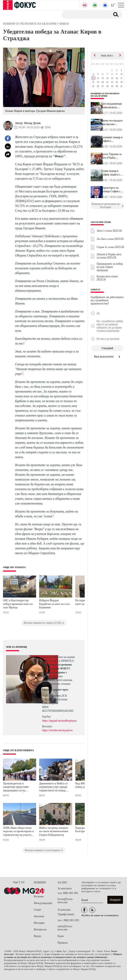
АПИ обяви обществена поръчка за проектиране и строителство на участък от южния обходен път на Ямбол (18, 832)
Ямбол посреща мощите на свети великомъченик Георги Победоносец (54, 831)
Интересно (40, 929)
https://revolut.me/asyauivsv (57, 730)
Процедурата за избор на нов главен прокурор (110, 267)
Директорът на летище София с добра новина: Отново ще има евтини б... (111, 190)
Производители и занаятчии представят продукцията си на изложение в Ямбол (16, 787)
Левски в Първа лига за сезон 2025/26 (109, 256)
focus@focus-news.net (65, 901)
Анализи (39, 916)
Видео (37, 936)
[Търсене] (85, 14)
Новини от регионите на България (105, 95)
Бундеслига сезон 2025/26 (107, 278)
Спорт (37, 910)
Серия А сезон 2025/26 (110, 247)
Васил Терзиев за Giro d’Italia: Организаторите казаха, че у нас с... (112, 156)
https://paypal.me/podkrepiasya (59, 721)
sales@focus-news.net (65, 928)
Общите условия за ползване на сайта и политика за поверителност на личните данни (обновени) (63, 956)
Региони (39, 896)
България (39, 890)
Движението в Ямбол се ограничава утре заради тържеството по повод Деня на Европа (53, 787)
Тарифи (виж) (66, 914)
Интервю (39, 923)
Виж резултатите (107, 357)
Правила (63, 943)
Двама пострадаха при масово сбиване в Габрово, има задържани (112, 122)
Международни (43, 903)
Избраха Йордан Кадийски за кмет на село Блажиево (54, 604)
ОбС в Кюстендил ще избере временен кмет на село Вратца (18, 604)
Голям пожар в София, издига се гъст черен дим (111, 173)
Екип (61, 936)
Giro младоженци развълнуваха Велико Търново (111, 106)
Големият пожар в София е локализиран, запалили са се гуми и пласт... (112, 139)
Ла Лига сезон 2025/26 (110, 239)
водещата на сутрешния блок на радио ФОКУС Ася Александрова (57, 668)
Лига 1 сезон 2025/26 (109, 231)
